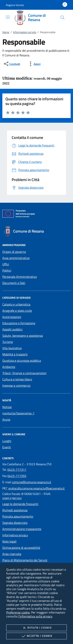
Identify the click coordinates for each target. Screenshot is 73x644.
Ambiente (9, 367)
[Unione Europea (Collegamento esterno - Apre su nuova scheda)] (36, 214)
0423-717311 (17, 470)
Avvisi (6, 419)
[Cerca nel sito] (62, 18)
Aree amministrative (16, 258)
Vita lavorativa (12, 348)
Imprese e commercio (16, 386)
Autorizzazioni (12, 317)
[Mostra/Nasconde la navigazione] (8, 17)
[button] (15, 5)
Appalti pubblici (12, 329)
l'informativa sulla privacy (35, 616)
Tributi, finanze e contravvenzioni (24, 373)
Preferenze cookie (18, 612)
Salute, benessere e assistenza (23, 336)
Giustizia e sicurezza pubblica (22, 361)
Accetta (36, 636)
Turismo (8, 342)
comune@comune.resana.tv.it (32, 482)
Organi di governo (14, 252)
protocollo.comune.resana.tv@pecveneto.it (36, 488)
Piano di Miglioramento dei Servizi (25, 560)
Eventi (7, 447)
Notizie (7, 407)
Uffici (6, 264)
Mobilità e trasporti (15, 354)
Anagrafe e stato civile (17, 311)
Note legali (9, 541)
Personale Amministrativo (20, 277)
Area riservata (12, 554)
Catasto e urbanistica (16, 304)
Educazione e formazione (19, 323)
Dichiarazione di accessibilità (21, 548)
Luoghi (7, 441)
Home (6, 32)
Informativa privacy (15, 535)
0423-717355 (17, 476)
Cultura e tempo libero (17, 379)
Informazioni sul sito (25, 32)
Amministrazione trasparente (22, 529)
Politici (7, 270)
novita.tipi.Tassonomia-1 (18, 413)
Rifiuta (36, 628)
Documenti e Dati (14, 283)
